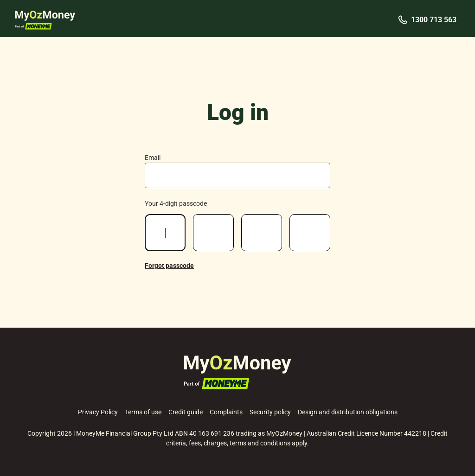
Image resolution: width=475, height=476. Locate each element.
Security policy (270, 412)
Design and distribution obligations (348, 412)
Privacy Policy (98, 412)
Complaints (226, 412)
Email (153, 158)
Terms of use (143, 412)
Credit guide (186, 412)
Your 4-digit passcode (176, 203)
